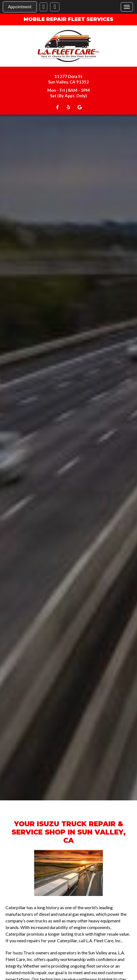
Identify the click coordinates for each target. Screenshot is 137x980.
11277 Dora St (68, 76)
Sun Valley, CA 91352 (68, 82)
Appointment (20, 7)
